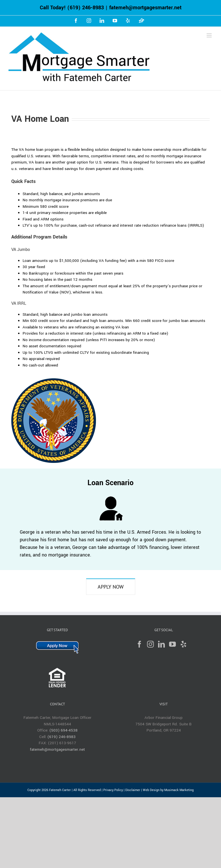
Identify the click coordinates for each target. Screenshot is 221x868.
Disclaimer (133, 790)
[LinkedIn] (161, 644)
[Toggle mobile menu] (210, 35)
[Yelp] (183, 644)
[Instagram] (150, 644)
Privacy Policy (113, 790)
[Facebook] (139, 644)
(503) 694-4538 (64, 730)
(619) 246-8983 (86, 8)
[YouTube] (172, 644)
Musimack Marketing (179, 790)
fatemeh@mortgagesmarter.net (145, 8)
